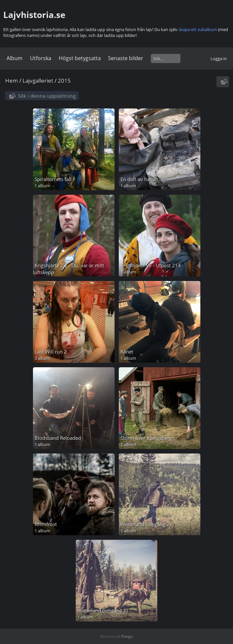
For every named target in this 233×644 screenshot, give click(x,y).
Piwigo (127, 636)
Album (15, 58)
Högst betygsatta (80, 58)
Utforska (41, 58)
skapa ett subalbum (198, 29)
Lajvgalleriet (38, 81)
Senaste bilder (126, 58)
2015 (64, 81)
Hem (12, 81)
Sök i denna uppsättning (47, 96)
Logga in (219, 58)
